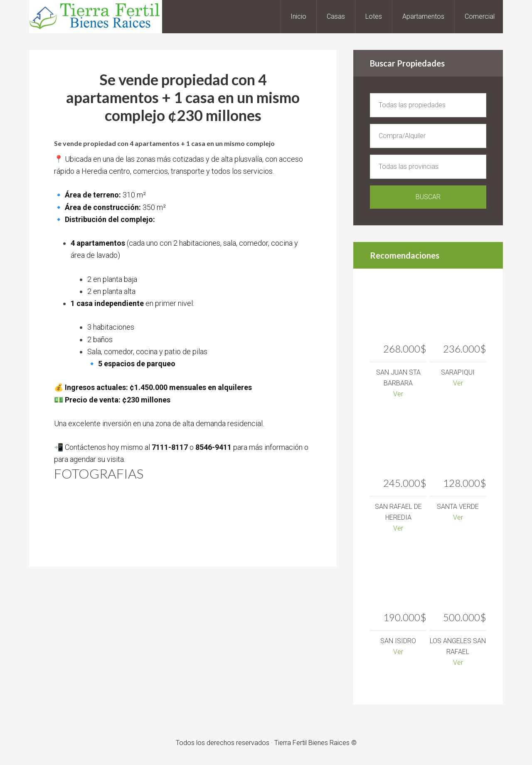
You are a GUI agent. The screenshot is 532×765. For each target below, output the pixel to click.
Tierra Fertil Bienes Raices (96, 17)
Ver (398, 394)
